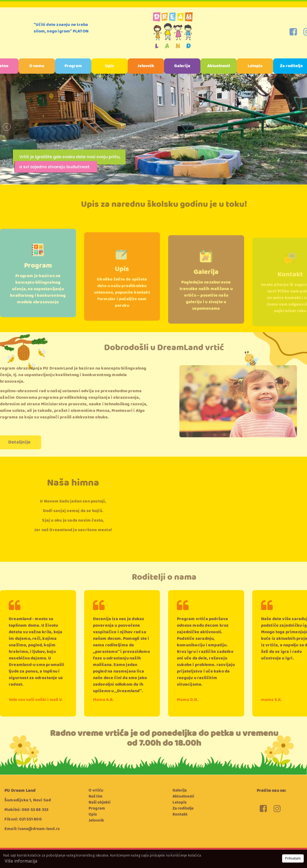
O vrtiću (96, 790)
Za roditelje (183, 808)
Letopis (255, 66)
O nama (37, 66)
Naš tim (96, 796)
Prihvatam (293, 858)
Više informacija (21, 861)
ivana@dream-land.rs (39, 829)
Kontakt (290, 282)
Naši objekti (100, 802)
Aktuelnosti (219, 66)
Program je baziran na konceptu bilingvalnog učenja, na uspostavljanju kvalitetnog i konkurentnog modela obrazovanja (38, 299)
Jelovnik (146, 66)
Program (73, 66)
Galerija (182, 66)
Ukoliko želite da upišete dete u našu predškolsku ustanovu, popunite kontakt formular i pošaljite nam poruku (122, 302)
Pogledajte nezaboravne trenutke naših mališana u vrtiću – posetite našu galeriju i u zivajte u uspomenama (206, 304)
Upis (109, 66)
